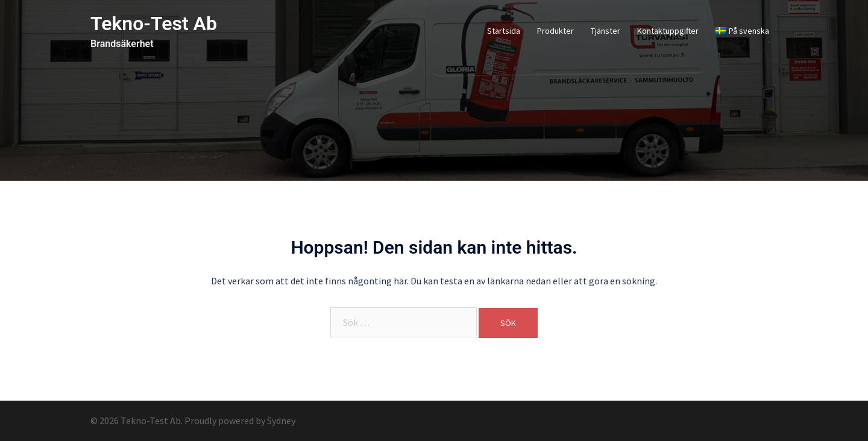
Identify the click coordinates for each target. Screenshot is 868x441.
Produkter (555, 31)
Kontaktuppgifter (668, 31)
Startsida (504, 31)
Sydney (281, 421)
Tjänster (605, 31)
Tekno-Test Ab (154, 23)
